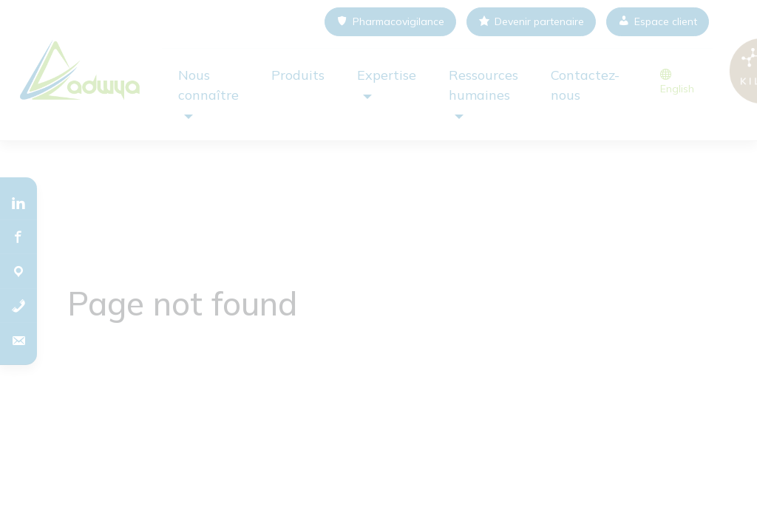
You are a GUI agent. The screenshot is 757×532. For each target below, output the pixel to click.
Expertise (387, 75)
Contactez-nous (585, 85)
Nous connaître (208, 85)
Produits (298, 75)
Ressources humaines (483, 85)
